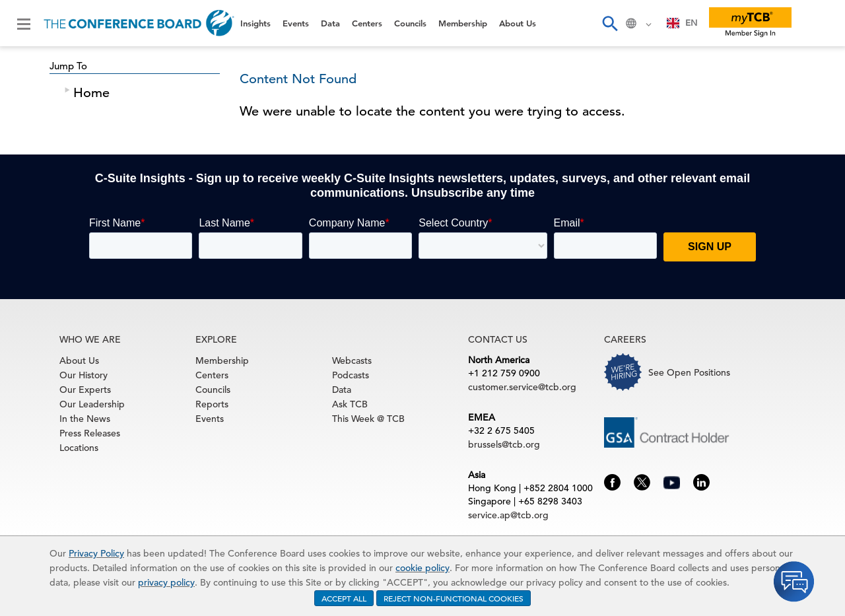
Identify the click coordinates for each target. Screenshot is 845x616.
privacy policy (166, 582)
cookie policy (422, 568)
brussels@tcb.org (504, 444)
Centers (367, 23)
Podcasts (351, 375)
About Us (518, 23)
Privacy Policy (96, 553)
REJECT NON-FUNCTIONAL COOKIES (454, 598)
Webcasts (352, 360)
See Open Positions (689, 372)
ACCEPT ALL (344, 598)
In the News (85, 419)
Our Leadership (92, 404)
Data (330, 23)
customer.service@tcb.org (522, 387)
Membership (463, 23)
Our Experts (85, 390)
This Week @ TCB (368, 419)
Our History (84, 375)
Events (296, 23)
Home (91, 93)
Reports (212, 404)
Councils (410, 23)
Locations (79, 448)
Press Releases (90, 433)
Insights (255, 23)
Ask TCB (350, 404)
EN (682, 23)
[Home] (139, 23)
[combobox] (682, 23)
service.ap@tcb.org (508, 515)
